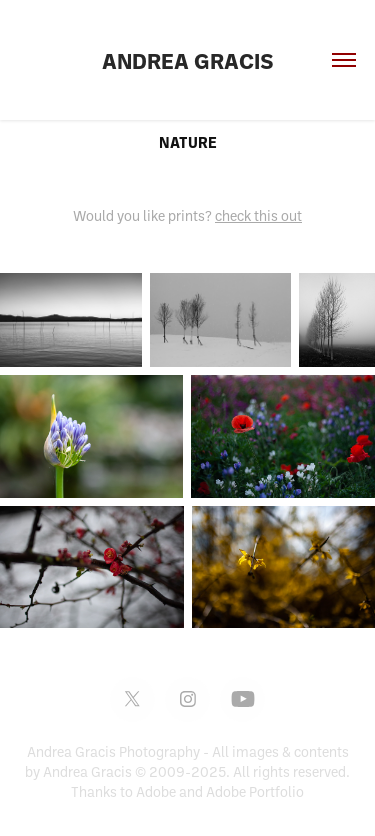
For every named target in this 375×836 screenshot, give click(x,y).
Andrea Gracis (188, 60)
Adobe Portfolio (255, 791)
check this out (258, 215)
